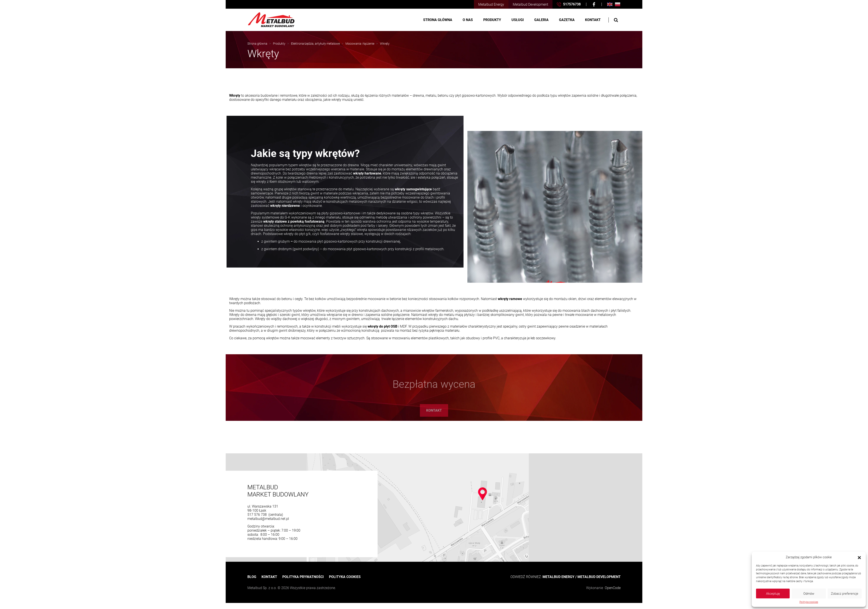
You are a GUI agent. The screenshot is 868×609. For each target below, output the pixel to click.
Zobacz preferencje (845, 594)
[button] (859, 557)
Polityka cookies (809, 602)
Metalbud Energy (491, 4)
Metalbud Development (530, 4)
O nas (468, 20)
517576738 (569, 4)
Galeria (541, 20)
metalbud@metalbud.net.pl (268, 519)
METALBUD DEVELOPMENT (599, 577)
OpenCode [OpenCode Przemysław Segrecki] (613, 588)
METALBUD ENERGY (558, 577)
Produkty (492, 20)
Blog (252, 577)
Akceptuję (773, 594)
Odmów (809, 594)
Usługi (518, 20)
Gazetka (567, 20)
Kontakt (593, 20)
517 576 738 (257, 515)
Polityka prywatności (303, 577)
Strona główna (438, 20)
